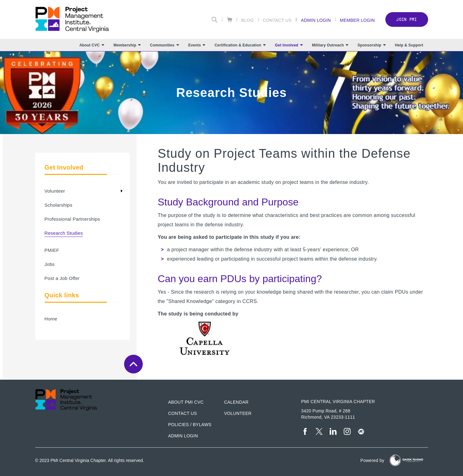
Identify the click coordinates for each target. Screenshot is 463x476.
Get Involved (289, 45)
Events (197, 45)
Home (51, 319)
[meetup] (361, 431)
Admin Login (316, 20)
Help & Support (409, 45)
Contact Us (277, 20)
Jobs (50, 264)
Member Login (357, 20)
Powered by (372, 460)
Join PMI (407, 19)
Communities (164, 45)
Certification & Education (240, 45)
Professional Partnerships (72, 219)
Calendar (236, 402)
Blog (248, 20)
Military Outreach (330, 45)
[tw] (319, 431)
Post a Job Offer (62, 278)
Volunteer (55, 191)
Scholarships (58, 205)
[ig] (347, 431)
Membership (127, 45)
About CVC (92, 45)
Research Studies (64, 233)
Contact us (183, 413)
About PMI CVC (186, 402)
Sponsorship (372, 45)
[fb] (305, 431)
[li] (333, 431)
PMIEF (52, 250)
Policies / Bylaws (190, 425)
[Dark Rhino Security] (406, 460)
